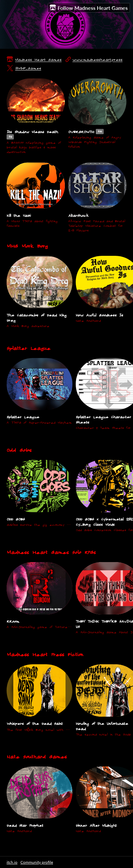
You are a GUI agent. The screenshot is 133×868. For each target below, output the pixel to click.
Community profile (37, 862)
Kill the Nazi (19, 215)
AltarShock (78, 215)
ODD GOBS (16, 519)
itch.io (12, 862)
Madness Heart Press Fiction (45, 654)
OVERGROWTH (81, 132)
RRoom (13, 621)
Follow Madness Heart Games (89, 8)
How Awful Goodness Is (99, 315)
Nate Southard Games (37, 756)
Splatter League (28, 348)
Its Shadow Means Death (32, 132)
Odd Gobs (19, 450)
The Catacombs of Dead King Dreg (37, 317)
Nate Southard (88, 320)
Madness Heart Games (38, 59)
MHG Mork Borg (27, 246)
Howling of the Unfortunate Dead (102, 726)
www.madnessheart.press (97, 59)
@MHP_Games (28, 68)
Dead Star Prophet (25, 825)
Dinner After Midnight (96, 825)
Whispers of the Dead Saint (35, 723)
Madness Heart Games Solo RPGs (51, 552)
